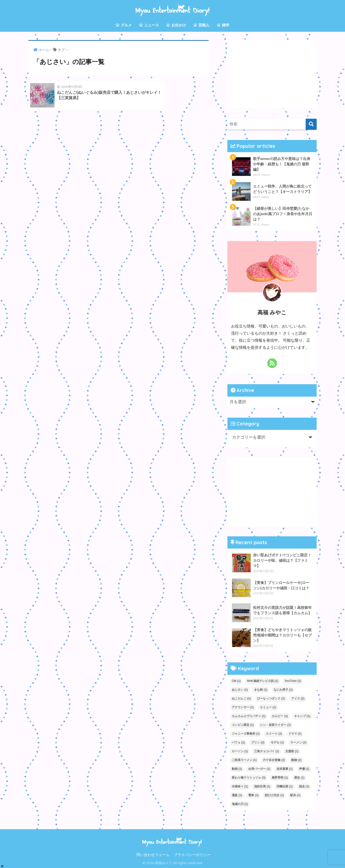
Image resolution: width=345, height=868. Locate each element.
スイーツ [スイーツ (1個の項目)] (274, 734)
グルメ (124, 25)
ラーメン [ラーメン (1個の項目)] (298, 742)
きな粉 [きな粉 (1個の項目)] (261, 690)
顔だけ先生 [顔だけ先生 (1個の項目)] (274, 795)
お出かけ (176, 25)
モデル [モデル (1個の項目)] (277, 742)
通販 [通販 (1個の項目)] (237, 795)
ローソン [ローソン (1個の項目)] (240, 751)
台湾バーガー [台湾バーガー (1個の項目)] (259, 769)
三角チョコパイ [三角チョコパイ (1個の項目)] (267, 751)
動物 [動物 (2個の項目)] (296, 760)
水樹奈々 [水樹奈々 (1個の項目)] (240, 786)
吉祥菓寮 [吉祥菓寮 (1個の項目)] (285, 769)
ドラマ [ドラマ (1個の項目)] (295, 734)
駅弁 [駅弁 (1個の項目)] (295, 795)
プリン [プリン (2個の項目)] (258, 742)
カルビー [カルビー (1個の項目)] (280, 716)
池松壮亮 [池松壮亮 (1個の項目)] (262, 786)
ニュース (149, 25)
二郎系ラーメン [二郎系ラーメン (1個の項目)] (244, 760)
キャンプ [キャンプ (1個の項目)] (302, 716)
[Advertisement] (272, 74)
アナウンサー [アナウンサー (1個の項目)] (243, 707)
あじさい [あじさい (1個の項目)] (240, 690)
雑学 (223, 25)
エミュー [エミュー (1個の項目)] (268, 707)
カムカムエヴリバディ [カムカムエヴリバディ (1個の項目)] (249, 716)
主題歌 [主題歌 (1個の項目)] (292, 751)
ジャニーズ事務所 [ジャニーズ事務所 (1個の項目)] (246, 734)
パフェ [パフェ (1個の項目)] (238, 742)
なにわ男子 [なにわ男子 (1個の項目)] (283, 690)
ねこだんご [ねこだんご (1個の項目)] (241, 699)
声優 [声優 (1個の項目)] (304, 769)
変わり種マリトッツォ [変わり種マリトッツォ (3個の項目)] (249, 778)
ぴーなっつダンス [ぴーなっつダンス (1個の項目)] (271, 699)
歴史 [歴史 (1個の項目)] (299, 778)
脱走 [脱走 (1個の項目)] (304, 786)
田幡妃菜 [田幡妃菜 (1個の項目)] (285, 786)
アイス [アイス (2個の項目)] (298, 699)
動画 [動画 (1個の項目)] (237, 769)
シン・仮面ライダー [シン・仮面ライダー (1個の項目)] (275, 725)
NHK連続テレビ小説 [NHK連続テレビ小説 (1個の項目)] (263, 681)
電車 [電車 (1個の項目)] (253, 795)
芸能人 (201, 25)
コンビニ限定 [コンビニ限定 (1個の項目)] (243, 725)
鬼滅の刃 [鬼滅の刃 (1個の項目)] (240, 804)
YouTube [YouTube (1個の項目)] (293, 681)
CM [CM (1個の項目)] (236, 681)
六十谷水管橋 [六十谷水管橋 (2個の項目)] (274, 760)
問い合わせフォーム (153, 855)
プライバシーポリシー (192, 855)
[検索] (311, 124)
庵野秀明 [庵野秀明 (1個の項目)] (280, 778)
